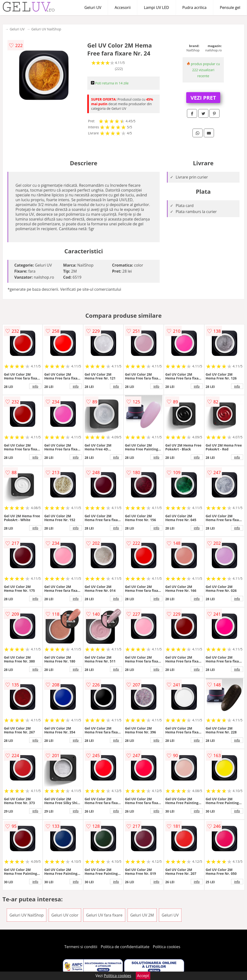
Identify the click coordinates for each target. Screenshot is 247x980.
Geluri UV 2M (142, 915)
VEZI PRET (203, 97)
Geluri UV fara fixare (104, 915)
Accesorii (123, 7)
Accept (143, 976)
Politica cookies (167, 947)
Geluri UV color (65, 915)
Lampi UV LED (156, 7)
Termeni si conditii (81, 947)
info (35, 386)
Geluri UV (93, 7)
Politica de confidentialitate (125, 947)
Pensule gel (230, 7)
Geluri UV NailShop (46, 29)
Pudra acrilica (195, 7)
